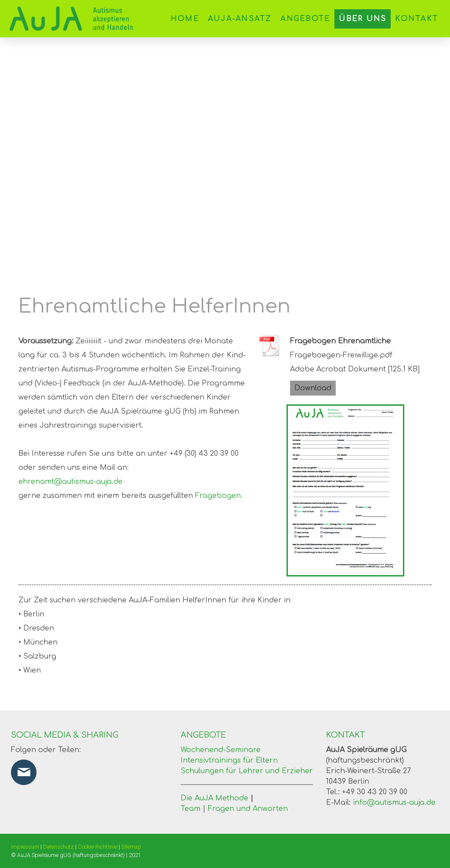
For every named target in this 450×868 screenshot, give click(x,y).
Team (191, 809)
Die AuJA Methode (217, 798)
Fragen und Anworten (248, 809)
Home (185, 19)
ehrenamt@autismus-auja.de (71, 482)
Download (313, 388)
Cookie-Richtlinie (98, 847)
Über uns (363, 19)
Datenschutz (58, 847)
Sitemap (131, 847)
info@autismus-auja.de (394, 803)
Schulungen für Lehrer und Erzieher (247, 771)
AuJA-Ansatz (240, 19)
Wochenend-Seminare (221, 750)
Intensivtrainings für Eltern (229, 760)
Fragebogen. (219, 496)
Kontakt (417, 19)
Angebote (305, 19)
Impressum (25, 847)
